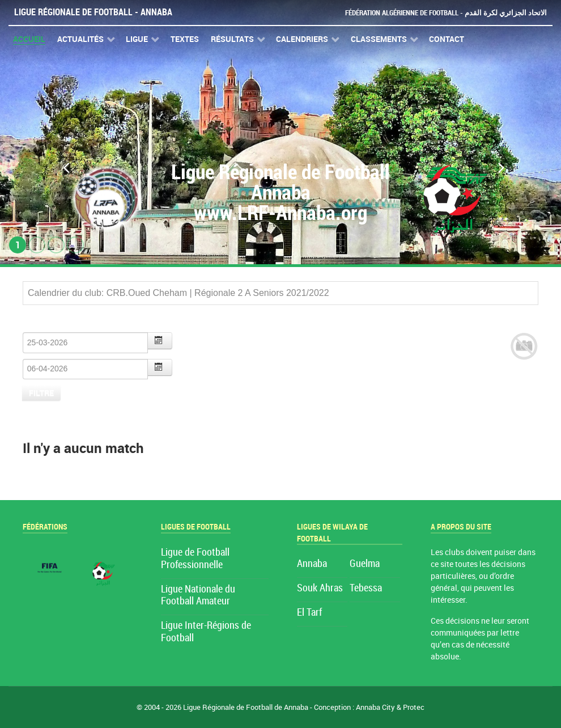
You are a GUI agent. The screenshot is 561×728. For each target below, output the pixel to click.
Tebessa (366, 588)
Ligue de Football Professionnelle (195, 559)
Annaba (312, 564)
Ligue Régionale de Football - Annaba (93, 12)
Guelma (365, 564)
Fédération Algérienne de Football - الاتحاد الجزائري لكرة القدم (446, 13)
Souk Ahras (320, 588)
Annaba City (375, 707)
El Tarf (309, 613)
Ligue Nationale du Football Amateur (198, 596)
